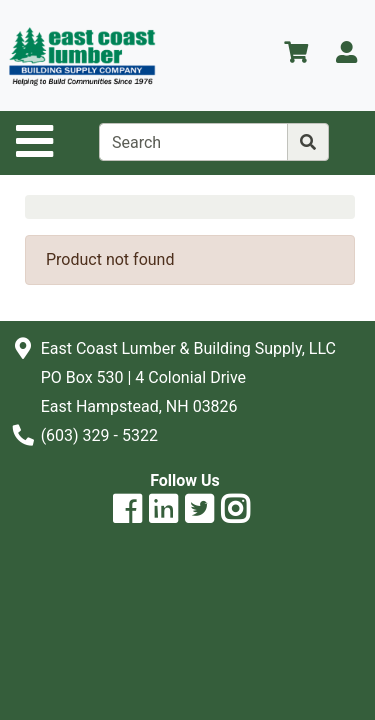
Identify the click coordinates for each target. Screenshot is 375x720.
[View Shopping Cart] (296, 55)
